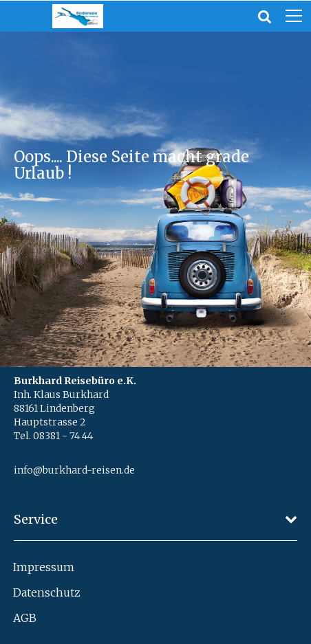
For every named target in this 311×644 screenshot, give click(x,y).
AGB (25, 618)
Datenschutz (47, 592)
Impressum (44, 567)
